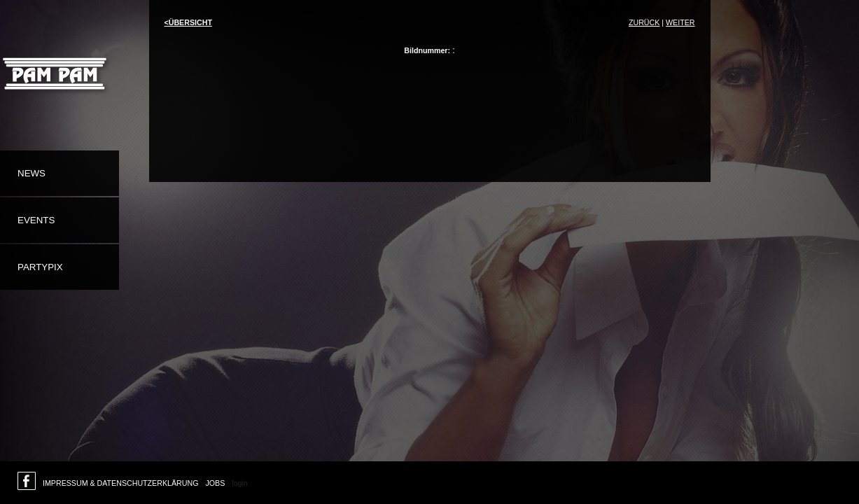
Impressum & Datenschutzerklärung (120, 483)
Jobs (215, 483)
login (240, 483)
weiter (680, 22)
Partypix (40, 267)
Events (36, 220)
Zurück (644, 22)
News (32, 173)
